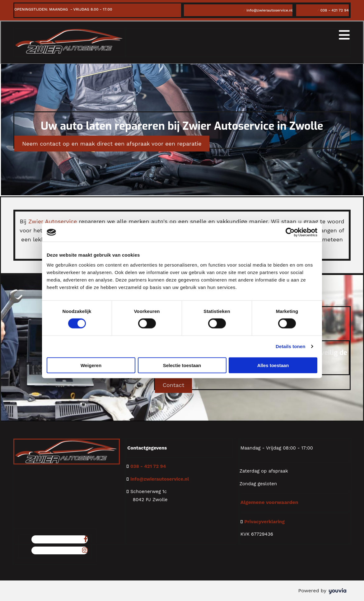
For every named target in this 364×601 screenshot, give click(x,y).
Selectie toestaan (182, 365)
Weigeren (91, 365)
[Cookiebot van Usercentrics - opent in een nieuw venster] (290, 232)
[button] (112, 144)
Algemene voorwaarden (269, 502)
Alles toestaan (273, 365)
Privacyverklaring (264, 522)
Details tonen (290, 346)
